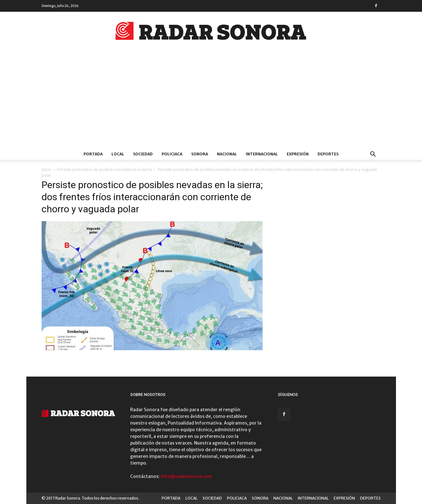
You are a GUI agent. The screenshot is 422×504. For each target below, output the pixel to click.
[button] (373, 155)
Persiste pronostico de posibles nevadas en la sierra (104, 170)
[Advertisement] (211, 101)
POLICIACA (172, 154)
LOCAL (118, 154)
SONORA (200, 154)
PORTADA (93, 154)
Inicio (46, 170)
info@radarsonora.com (186, 476)
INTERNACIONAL (262, 154)
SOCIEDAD (143, 154)
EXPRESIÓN (298, 154)
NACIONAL (227, 154)
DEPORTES (328, 154)
